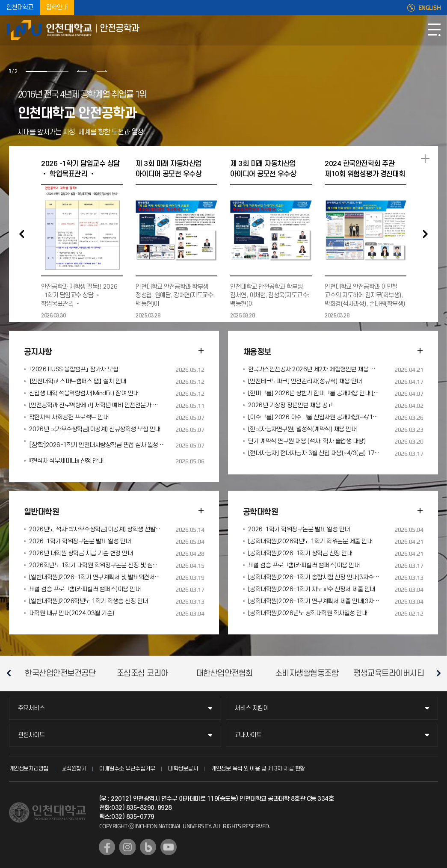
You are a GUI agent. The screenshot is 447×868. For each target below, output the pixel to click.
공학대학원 (261, 512)
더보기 (201, 351)
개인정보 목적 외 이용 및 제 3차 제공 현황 (258, 769)
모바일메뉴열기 (434, 30)
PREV (22, 234)
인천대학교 (20, 7)
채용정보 (257, 352)
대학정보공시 (183, 769)
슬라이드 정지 (92, 71)
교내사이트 (248, 735)
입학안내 (57, 7)
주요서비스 (31, 708)
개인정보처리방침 (29, 769)
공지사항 (38, 352)
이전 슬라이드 (82, 71)
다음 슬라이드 (102, 71)
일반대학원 (42, 512)
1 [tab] (36, 71)
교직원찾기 (74, 769)
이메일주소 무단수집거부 (127, 769)
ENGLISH (430, 8)
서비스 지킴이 (252, 708)
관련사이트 (31, 735)
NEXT (425, 234)
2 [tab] (58, 71)
